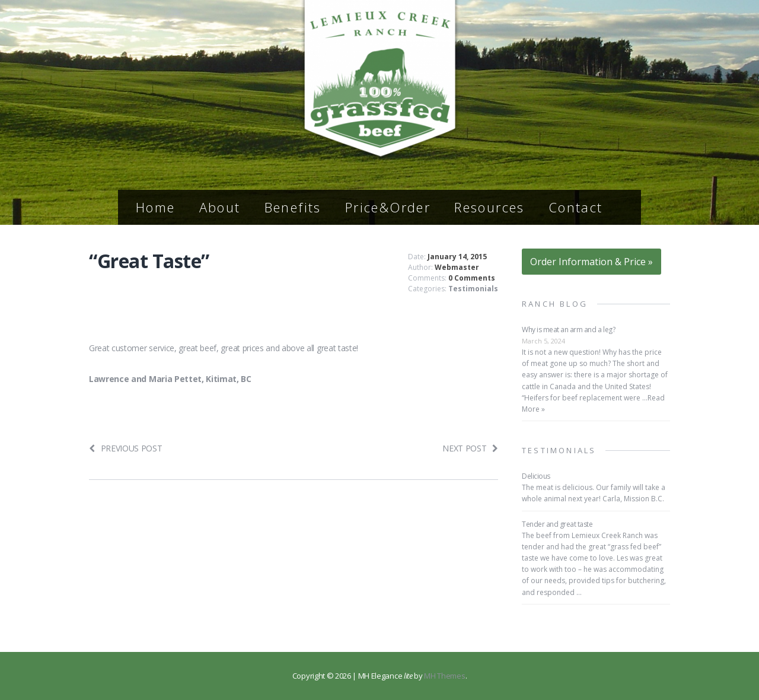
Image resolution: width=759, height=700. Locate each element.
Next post (470, 448)
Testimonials (473, 289)
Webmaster (457, 267)
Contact (576, 207)
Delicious (536, 476)
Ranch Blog (555, 304)
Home (156, 207)
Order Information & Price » (591, 262)
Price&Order (388, 207)
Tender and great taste (557, 524)
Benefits (293, 207)
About (220, 207)
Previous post (126, 448)
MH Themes (444, 676)
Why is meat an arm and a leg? (568, 330)
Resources (489, 207)
